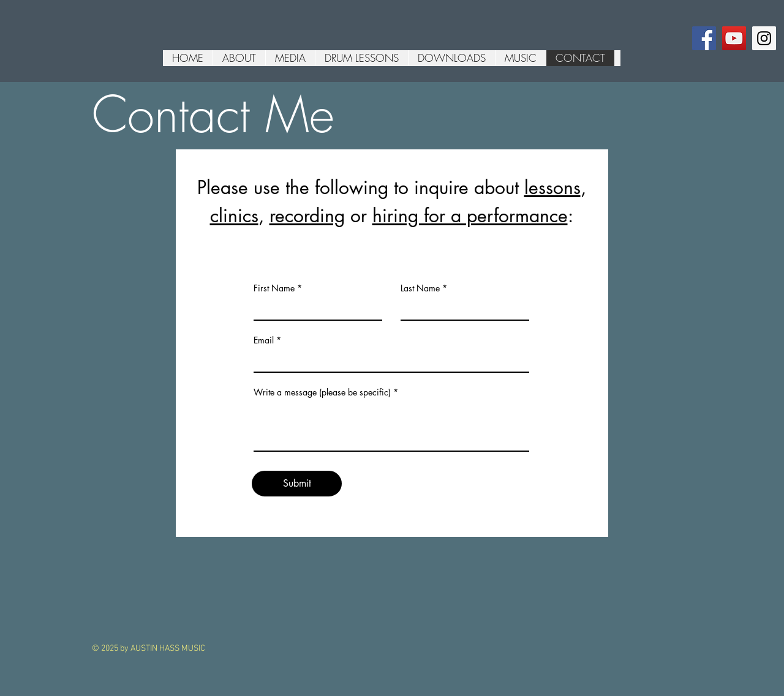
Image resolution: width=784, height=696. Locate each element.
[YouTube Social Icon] (734, 38)
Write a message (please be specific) (322, 392)
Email (264, 340)
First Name (274, 288)
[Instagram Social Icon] (764, 38)
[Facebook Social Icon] (704, 38)
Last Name (420, 288)
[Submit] (297, 484)
